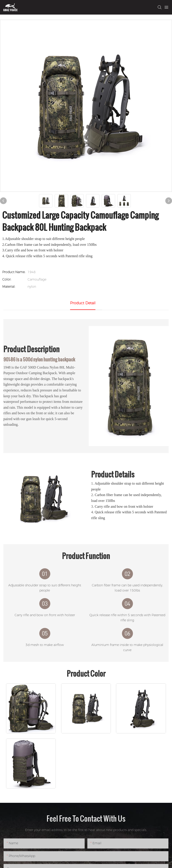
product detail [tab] (83, 303)
